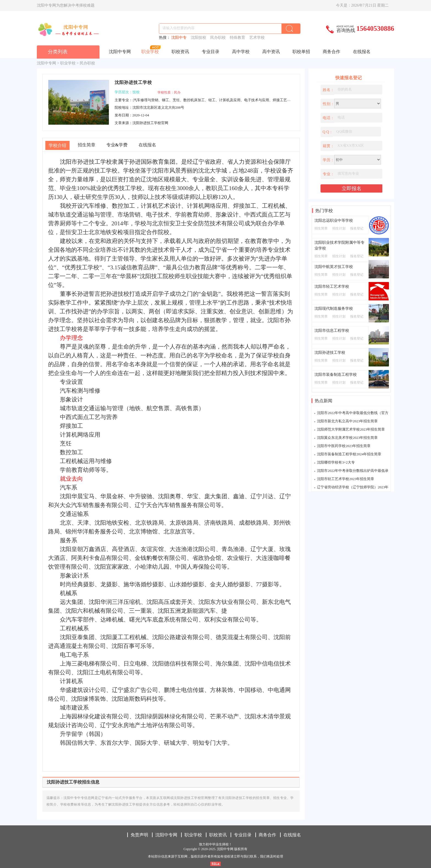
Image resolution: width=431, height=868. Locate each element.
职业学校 (150, 52)
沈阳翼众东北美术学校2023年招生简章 (347, 438)
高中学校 (241, 52)
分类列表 (58, 52)
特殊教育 (238, 38)
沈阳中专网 (120, 52)
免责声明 (139, 835)
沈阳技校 (199, 38)
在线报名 (362, 52)
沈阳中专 (180, 38)
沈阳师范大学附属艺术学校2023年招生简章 (351, 429)
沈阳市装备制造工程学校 (336, 375)
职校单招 (301, 52)
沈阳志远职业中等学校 (334, 221)
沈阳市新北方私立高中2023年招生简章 (347, 421)
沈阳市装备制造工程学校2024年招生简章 (349, 454)
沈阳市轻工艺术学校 (332, 287)
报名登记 (357, 228)
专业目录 (211, 52)
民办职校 (219, 38)
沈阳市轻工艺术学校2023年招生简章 (346, 479)
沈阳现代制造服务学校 (334, 309)
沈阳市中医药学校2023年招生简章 (344, 446)
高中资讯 (271, 52)
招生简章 (321, 228)
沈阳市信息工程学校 (332, 331)
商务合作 (331, 52)
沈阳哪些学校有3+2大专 (336, 462)
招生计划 (339, 228)
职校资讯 (180, 52)
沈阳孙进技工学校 (330, 353)
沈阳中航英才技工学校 (334, 267)
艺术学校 (258, 38)
